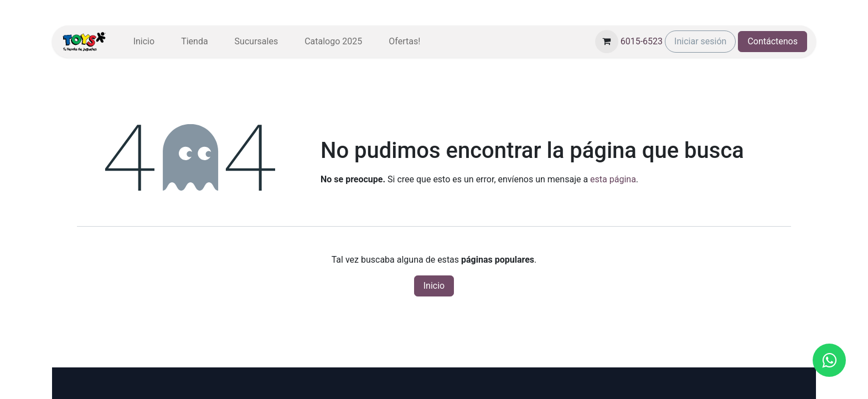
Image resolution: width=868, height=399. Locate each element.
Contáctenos (773, 41)
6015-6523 (642, 41)
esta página (613, 179)
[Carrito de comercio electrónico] (607, 42)
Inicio (434, 286)
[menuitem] (144, 42)
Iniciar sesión (700, 41)
